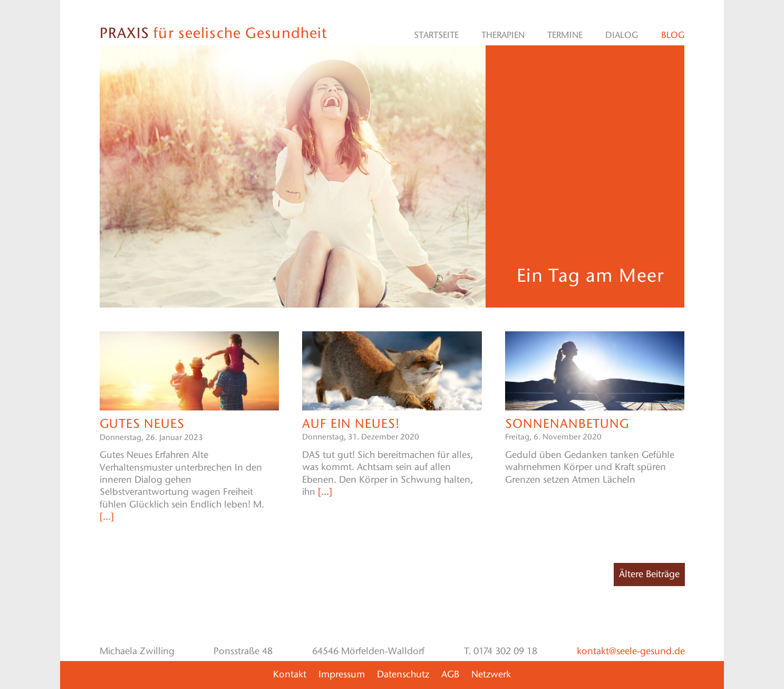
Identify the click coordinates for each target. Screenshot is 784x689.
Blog (673, 35)
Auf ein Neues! (351, 423)
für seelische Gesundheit (214, 33)
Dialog (622, 35)
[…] (107, 516)
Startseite (436, 35)
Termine (565, 35)
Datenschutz (403, 674)
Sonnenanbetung (567, 423)
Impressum (342, 674)
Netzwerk (491, 674)
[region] (293, 177)
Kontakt (290, 674)
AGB (450, 674)
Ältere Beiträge (649, 574)
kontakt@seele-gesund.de (631, 651)
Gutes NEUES (142, 423)
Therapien (503, 35)
